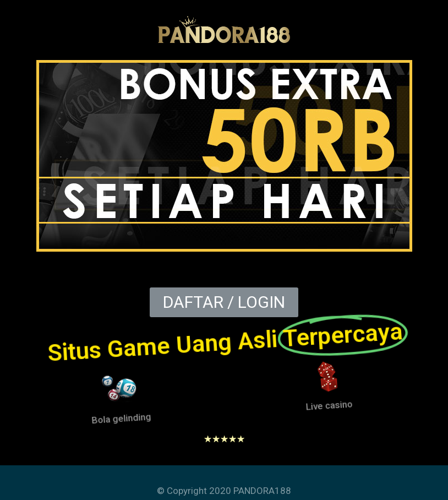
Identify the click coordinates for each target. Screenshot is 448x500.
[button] (224, 302)
